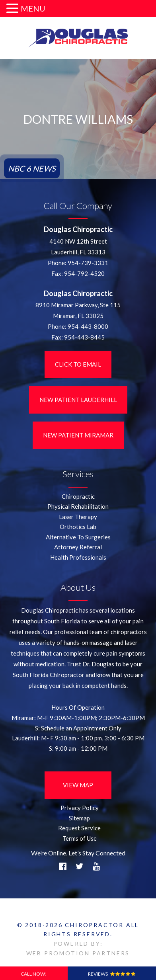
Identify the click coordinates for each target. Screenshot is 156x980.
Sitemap (79, 818)
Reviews (112, 974)
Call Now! (34, 974)
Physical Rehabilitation (78, 506)
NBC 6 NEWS (32, 168)
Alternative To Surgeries (78, 537)
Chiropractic (78, 496)
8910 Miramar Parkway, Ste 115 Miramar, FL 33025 (78, 310)
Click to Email (78, 364)
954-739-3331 (88, 263)
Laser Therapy (78, 517)
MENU (33, 8)
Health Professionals (78, 557)
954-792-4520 (84, 273)
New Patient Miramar (78, 435)
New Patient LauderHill (78, 400)
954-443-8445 (84, 337)
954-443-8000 (88, 326)
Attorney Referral (78, 547)
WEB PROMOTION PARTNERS (78, 953)
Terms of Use (80, 838)
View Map (78, 785)
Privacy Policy (80, 808)
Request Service (79, 828)
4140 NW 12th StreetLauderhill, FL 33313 (78, 247)
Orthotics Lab (78, 527)
